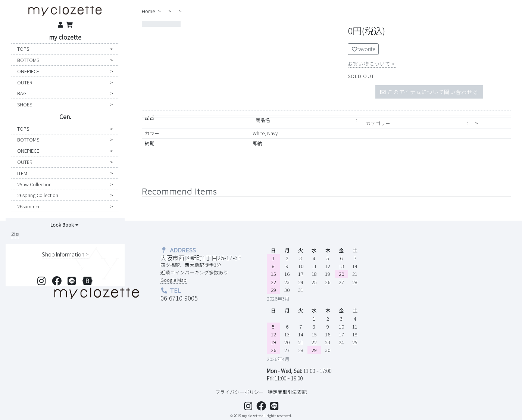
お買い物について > (372, 64)
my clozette (65, 37)
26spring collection (38, 195)
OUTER (25, 82)
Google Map (174, 280)
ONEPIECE (28, 71)
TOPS (23, 49)
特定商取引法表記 (287, 392)
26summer (28, 206)
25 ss (15, 234)
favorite (363, 49)
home (148, 11)
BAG (22, 93)
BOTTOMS (28, 60)
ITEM (22, 173)
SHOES (25, 104)
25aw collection (34, 184)
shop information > (65, 254)
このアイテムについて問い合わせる (429, 92)
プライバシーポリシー (240, 392)
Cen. (65, 116)
